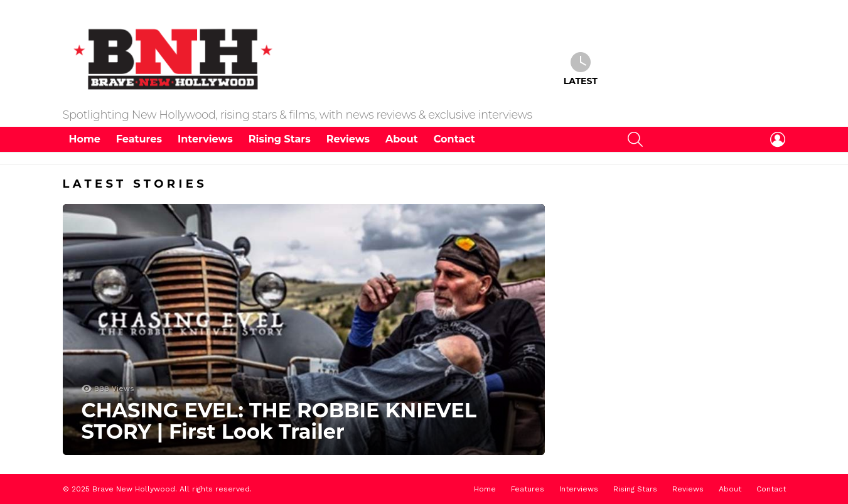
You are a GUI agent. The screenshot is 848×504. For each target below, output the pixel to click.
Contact (454, 139)
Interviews (205, 139)
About (402, 139)
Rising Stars (280, 139)
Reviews (348, 139)
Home (85, 139)
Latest (581, 69)
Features (139, 139)
